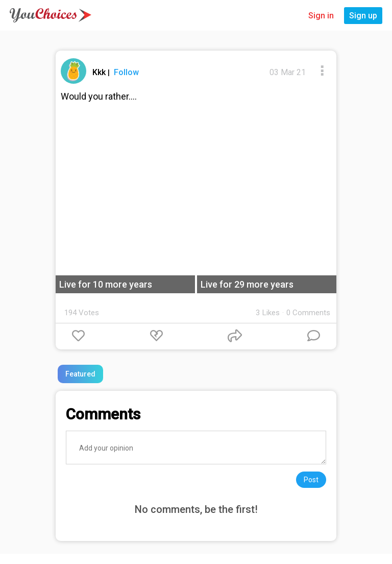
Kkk (100, 72)
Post (311, 480)
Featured (80, 374)
